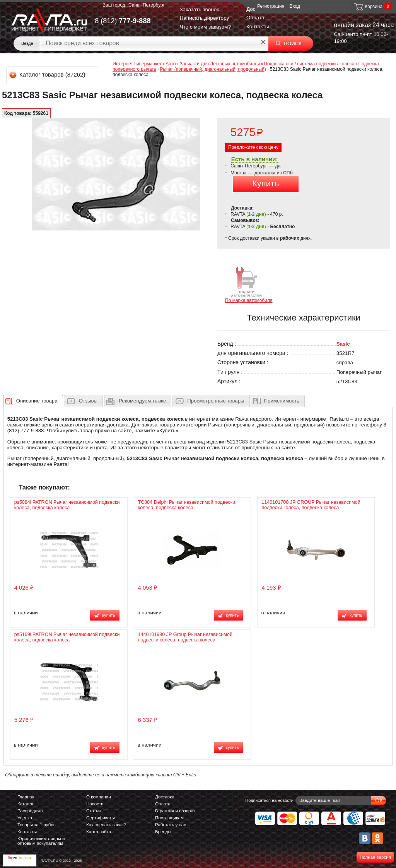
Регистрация (271, 6)
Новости (95, 804)
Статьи (93, 811)
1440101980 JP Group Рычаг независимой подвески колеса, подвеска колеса (185, 637)
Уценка (25, 818)
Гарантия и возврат (175, 811)
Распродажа (30, 811)
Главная (26, 797)
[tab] (33, 401)
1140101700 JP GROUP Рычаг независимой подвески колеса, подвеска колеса (311, 505)
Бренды (163, 832)
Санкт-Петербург (147, 5)
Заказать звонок (199, 9)
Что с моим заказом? (205, 27)
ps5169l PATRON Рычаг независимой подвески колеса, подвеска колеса (67, 637)
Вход (295, 6)
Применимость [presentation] (282, 401)
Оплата (255, 18)
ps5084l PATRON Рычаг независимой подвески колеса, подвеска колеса (67, 505)
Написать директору (204, 18)
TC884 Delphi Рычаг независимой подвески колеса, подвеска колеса (187, 505)
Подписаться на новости (269, 800)
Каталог (26, 804)
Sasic (343, 344)
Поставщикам (169, 818)
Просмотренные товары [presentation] (216, 401)
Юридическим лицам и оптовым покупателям (41, 841)
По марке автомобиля (249, 284)
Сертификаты (101, 818)
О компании (99, 797)
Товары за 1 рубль (37, 825)
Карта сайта (99, 832)
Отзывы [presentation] (88, 401)
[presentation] (37, 401)
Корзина (368, 7)
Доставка (165, 797)
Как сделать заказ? (106, 825)
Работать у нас (171, 825)
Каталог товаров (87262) (48, 74)
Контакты (258, 26)
